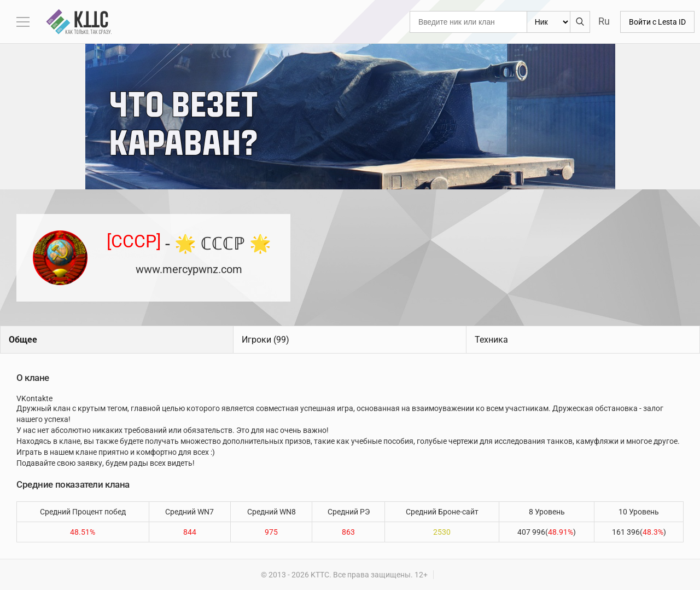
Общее (23, 340)
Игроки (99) (266, 340)
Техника (491, 340)
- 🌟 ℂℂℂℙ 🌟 (189, 243)
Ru (604, 21)
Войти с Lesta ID (657, 22)
